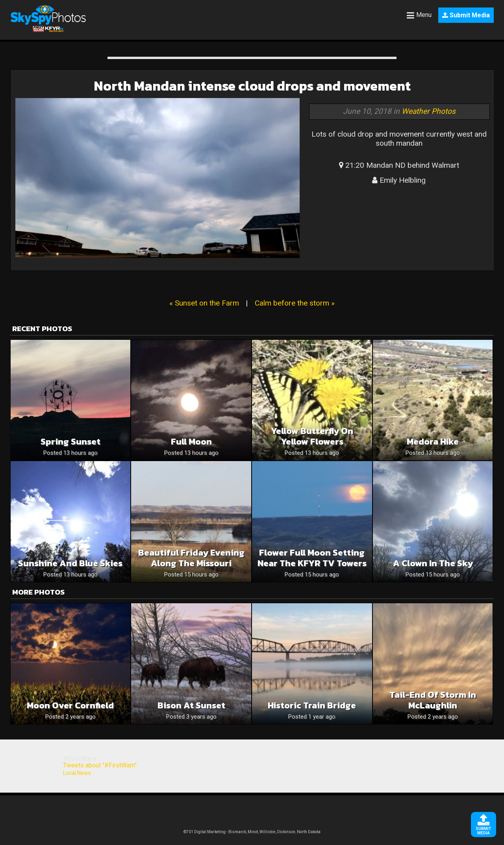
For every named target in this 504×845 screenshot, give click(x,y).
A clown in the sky (433, 563)
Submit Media (466, 15)
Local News (77, 773)
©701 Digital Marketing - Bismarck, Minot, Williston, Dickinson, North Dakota (252, 832)
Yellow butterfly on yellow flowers (312, 436)
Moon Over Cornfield (70, 705)
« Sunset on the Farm (204, 303)
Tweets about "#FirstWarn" (100, 765)
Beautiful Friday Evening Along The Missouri (191, 558)
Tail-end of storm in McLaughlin (433, 700)
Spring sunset (70, 442)
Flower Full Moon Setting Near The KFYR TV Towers (312, 558)
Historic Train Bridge (312, 705)
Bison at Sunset (191, 705)
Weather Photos (429, 111)
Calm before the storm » (295, 303)
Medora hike (433, 442)
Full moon (191, 442)
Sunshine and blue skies (70, 563)
